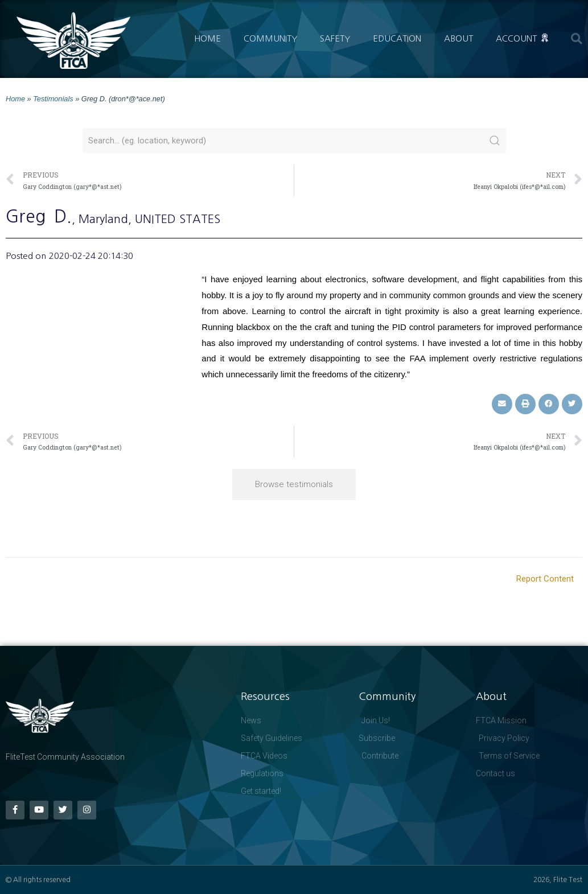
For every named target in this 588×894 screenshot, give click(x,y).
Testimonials (53, 99)
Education (397, 38)
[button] (577, 39)
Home (207, 38)
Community (270, 38)
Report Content (545, 579)
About (459, 38)
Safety (335, 38)
